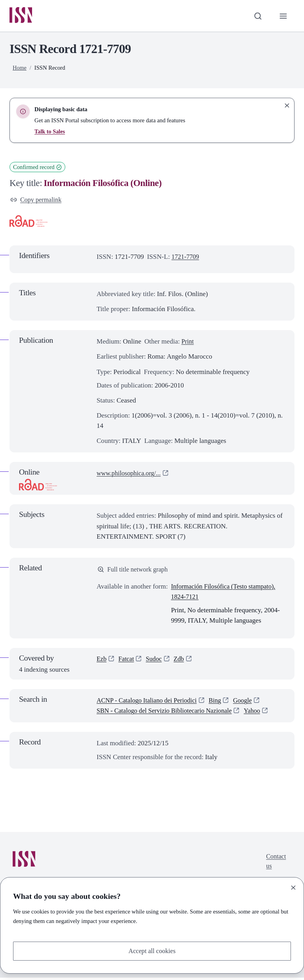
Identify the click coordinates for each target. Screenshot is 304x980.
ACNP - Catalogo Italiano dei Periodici (150, 703)
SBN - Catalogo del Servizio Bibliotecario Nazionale (168, 713)
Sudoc (156, 662)
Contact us (275, 864)
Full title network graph (134, 571)
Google (249, 703)
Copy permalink (37, 200)
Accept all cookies (152, 951)
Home (20, 68)
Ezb (102, 662)
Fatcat (127, 662)
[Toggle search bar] (257, 16)
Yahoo (260, 713)
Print (188, 343)
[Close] (293, 887)
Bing (221, 703)
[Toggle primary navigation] (283, 16)
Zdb (181, 662)
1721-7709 (186, 258)
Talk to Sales (50, 132)
